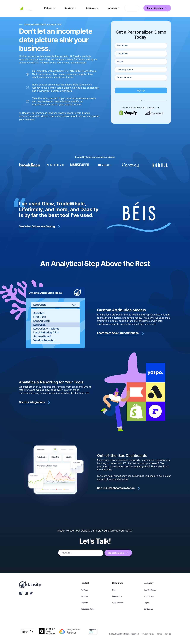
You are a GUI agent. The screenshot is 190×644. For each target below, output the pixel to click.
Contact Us (148, 609)
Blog (114, 590)
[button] (50, 8)
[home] (27, 8)
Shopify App (149, 596)
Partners (84, 603)
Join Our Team (150, 590)
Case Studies (118, 603)
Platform (84, 590)
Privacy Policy (148, 634)
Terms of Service (164, 634)
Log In (146, 603)
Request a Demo (88, 609)
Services (84, 596)
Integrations (117, 596)
